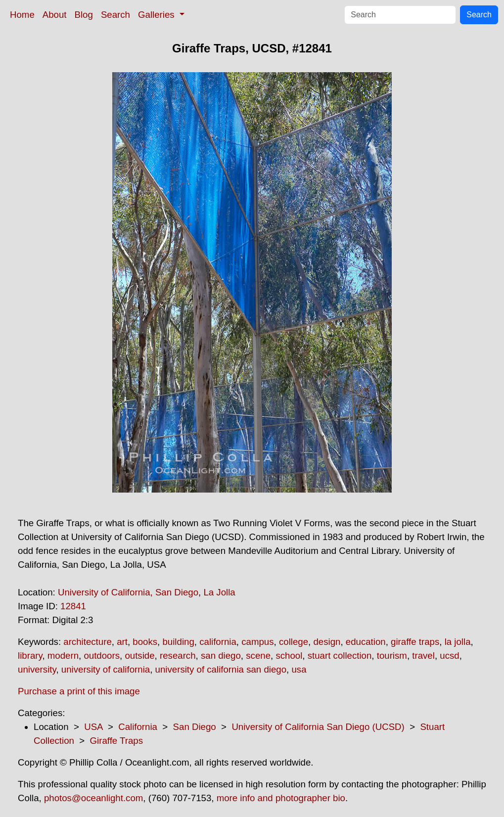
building (178, 642)
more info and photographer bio (281, 798)
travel (423, 656)
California (138, 727)
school (289, 656)
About (55, 15)
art (122, 642)
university (37, 669)
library (30, 656)
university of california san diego (221, 669)
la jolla (458, 642)
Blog (84, 15)
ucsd (449, 656)
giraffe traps (415, 642)
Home (22, 15)
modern (63, 656)
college (294, 642)
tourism (392, 656)
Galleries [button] (158, 15)
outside (139, 656)
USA (93, 727)
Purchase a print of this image (79, 691)
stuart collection (340, 656)
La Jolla (219, 592)
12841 (73, 606)
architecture (87, 642)
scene (258, 656)
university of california (106, 669)
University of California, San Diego (128, 592)
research (178, 656)
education (366, 642)
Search (115, 15)
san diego (221, 656)
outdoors (102, 656)
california (218, 642)
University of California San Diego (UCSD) (318, 727)
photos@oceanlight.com (93, 798)
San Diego (195, 727)
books (145, 642)
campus (257, 642)
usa (299, 669)
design (327, 642)
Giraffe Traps (117, 741)
